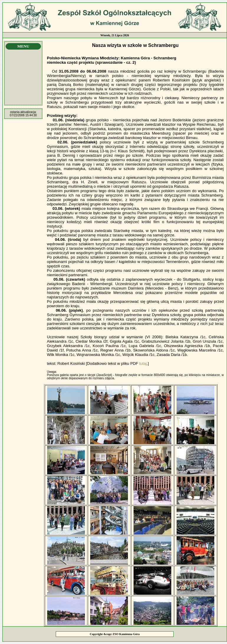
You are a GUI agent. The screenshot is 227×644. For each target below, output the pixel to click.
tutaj (143, 363)
